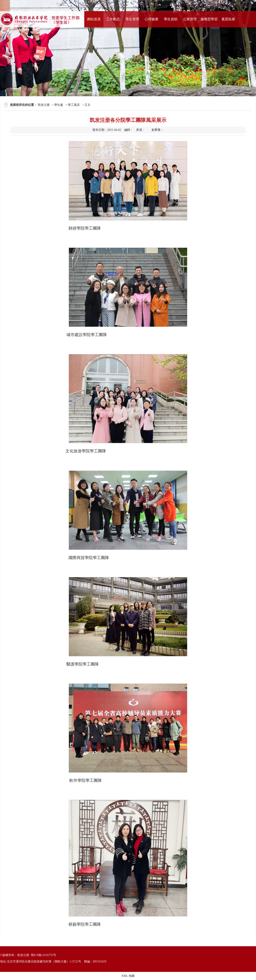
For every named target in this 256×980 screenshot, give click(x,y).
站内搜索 (244, 5)
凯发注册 (44, 105)
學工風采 (74, 105)
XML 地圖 (128, 976)
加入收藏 (229, 5)
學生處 (59, 105)
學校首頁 (198, 5)
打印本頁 (214, 5)
